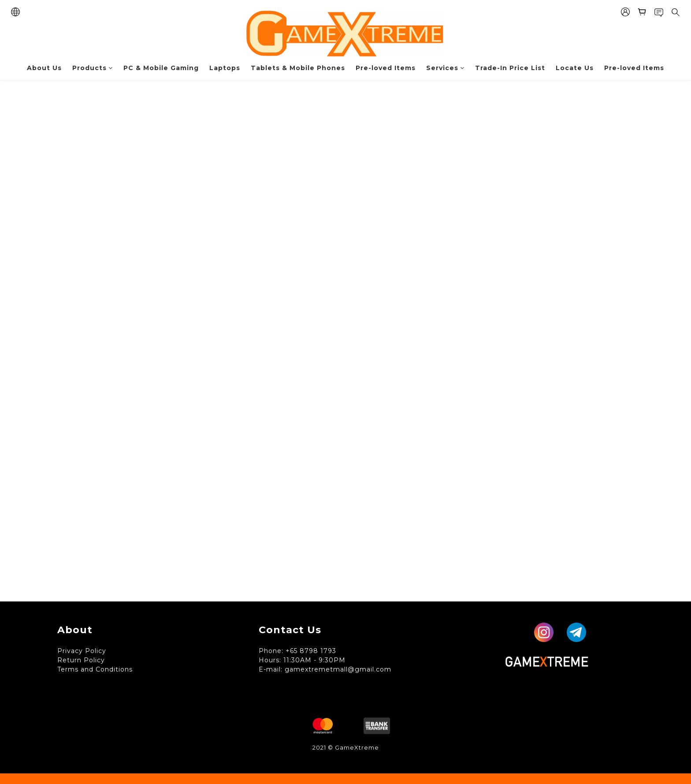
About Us (44, 68)
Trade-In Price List (510, 68)
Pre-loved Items (386, 68)
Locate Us (575, 68)
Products (93, 68)
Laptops (225, 68)
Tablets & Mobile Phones (298, 68)
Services (445, 68)
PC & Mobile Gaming (161, 68)
